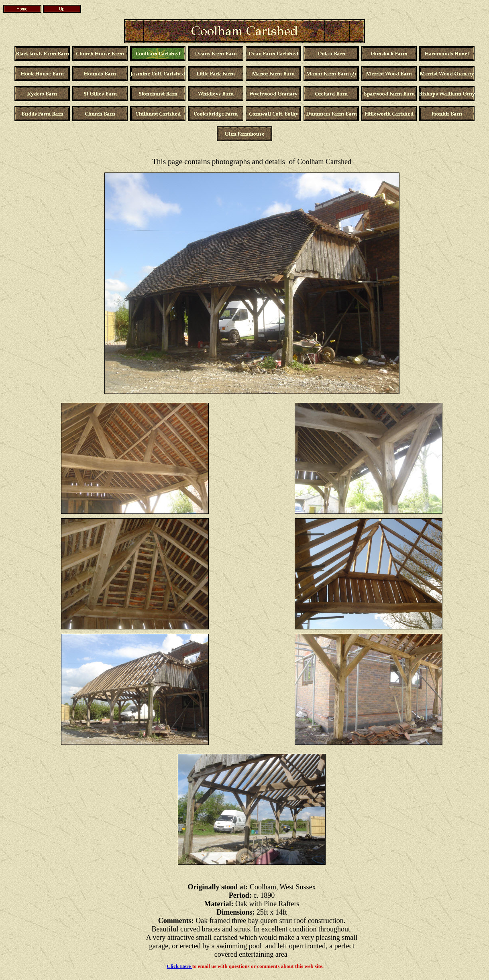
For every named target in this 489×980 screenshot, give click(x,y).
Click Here (179, 966)
